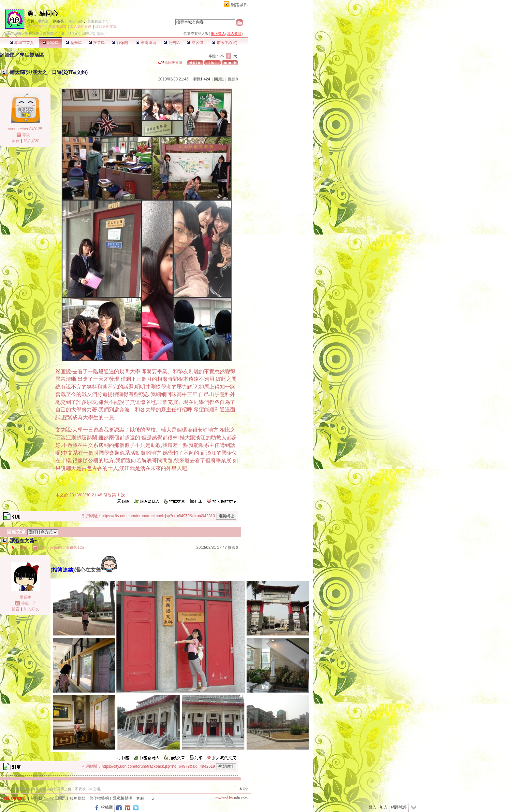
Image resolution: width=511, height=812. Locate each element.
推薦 (233, 79)
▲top (243, 788)
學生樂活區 (32, 55)
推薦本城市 (58, 26)
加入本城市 (36, 26)
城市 (18, 34)
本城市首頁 (22, 43)
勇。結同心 (43, 14)
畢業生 (43, 21)
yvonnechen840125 (25, 129)
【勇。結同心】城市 (73, 34)
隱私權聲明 (123, 798)
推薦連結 (146, 43)
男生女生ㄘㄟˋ (99, 21)
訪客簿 (195, 43)
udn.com (241, 798)
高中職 (48, 34)
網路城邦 (239, 5)
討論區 (51, 43)
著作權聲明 (99, 798)
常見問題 (58, 798)
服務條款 (78, 798)
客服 (140, 798)
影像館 (120, 43)
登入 (372, 807)
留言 (16, 141)
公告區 (172, 43)
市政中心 (225, 43)
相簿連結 (63, 570)
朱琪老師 (76, 21)
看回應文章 (170, 63)
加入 (384, 807)
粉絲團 (107, 807)
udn (8, 34)
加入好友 (31, 141)
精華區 (74, 43)
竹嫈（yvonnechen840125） (63, 548)
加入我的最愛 (81, 26)
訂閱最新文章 (106, 26)
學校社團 (32, 34)
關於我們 (38, 798)
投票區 (97, 43)
